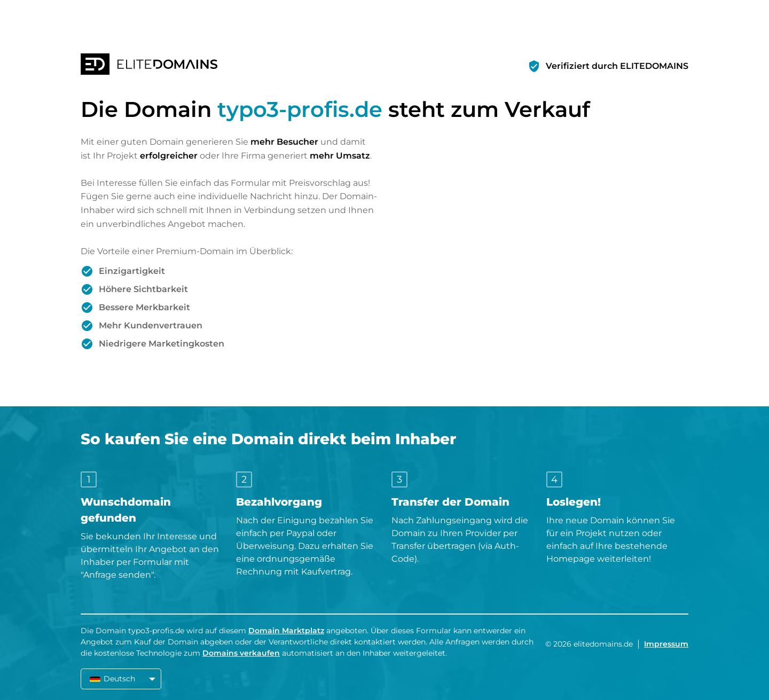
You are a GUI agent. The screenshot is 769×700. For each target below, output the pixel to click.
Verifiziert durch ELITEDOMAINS (617, 66)
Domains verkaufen (241, 653)
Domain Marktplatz (286, 631)
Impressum (666, 644)
